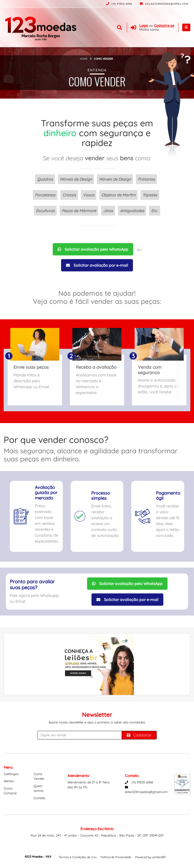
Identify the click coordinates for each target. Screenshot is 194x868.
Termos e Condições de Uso (78, 857)
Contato (39, 798)
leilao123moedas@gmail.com (164, 4)
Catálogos (11, 774)
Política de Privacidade (116, 857)
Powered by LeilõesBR (150, 857)
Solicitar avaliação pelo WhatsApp (93, 249)
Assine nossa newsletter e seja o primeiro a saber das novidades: (97, 722)
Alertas (9, 781)
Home (84, 59)
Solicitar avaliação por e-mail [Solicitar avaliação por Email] (97, 265)
